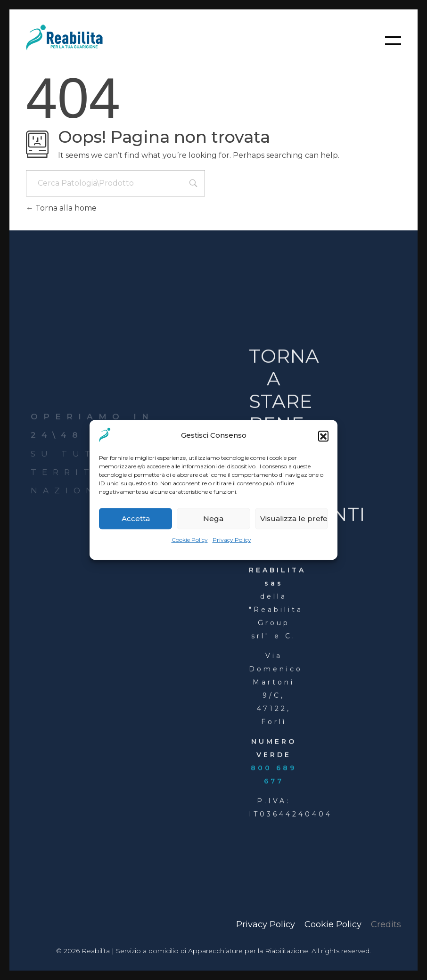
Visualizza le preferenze (294, 519)
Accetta (136, 519)
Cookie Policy (190, 540)
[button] (323, 436)
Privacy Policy (232, 540)
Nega (213, 519)
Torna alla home (61, 208)
